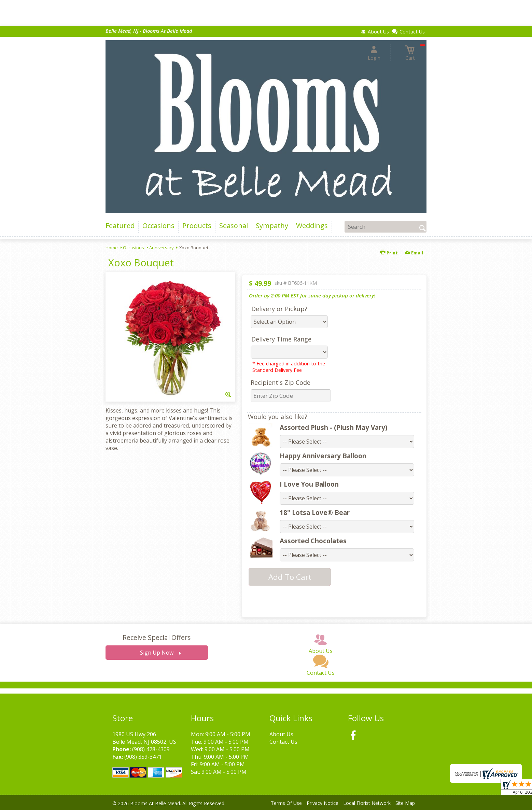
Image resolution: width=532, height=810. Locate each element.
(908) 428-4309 (151, 749)
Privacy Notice (323, 803)
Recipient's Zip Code (281, 382)
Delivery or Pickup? (279, 309)
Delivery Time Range (281, 339)
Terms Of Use (286, 803)
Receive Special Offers (157, 637)
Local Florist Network (367, 803)
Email (414, 253)
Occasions (134, 248)
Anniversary (161, 248)
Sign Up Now (157, 653)
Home (112, 248)
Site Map (405, 803)
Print (389, 253)
